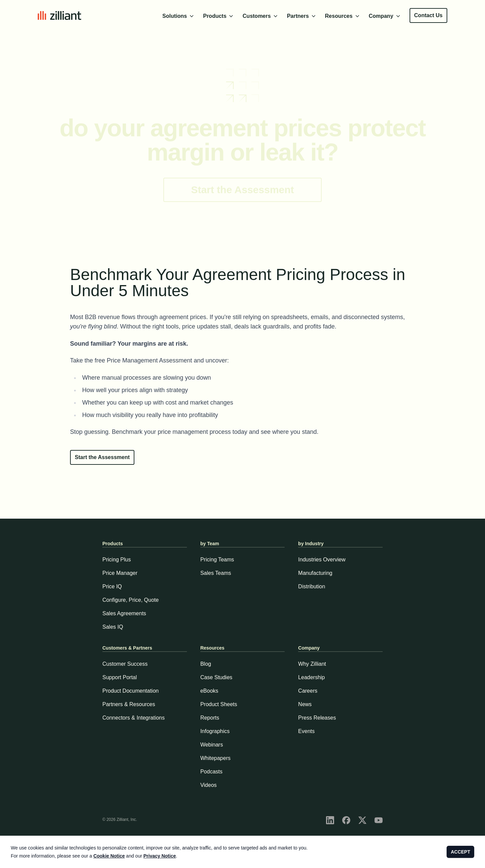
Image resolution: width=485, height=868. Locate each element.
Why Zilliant (312, 664)
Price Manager (120, 573)
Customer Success (125, 664)
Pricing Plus (117, 560)
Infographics (215, 731)
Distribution (312, 586)
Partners (302, 16)
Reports (210, 718)
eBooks (209, 691)
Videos (209, 785)
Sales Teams (216, 573)
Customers (261, 16)
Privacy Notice (160, 856)
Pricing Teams (217, 560)
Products (219, 16)
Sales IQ (113, 627)
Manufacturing (315, 573)
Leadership (311, 677)
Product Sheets (219, 704)
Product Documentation (131, 691)
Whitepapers (216, 758)
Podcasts (212, 772)
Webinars (212, 745)
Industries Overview (322, 560)
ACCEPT (460, 852)
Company (385, 16)
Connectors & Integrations (134, 718)
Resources (343, 16)
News (305, 704)
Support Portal (120, 677)
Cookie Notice (109, 856)
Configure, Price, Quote (131, 600)
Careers (308, 691)
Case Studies (216, 677)
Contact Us (428, 15)
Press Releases (317, 718)
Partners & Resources (129, 704)
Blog (206, 664)
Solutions (179, 16)
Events (306, 731)
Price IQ (112, 586)
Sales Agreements (124, 613)
